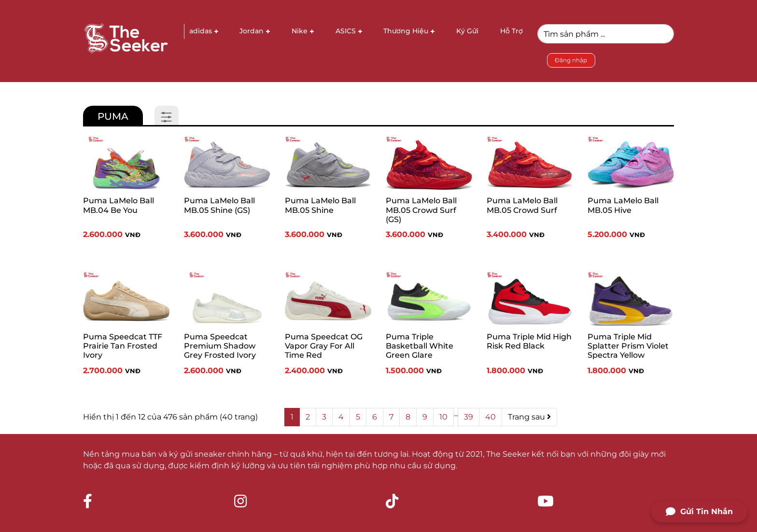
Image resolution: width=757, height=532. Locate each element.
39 (469, 417)
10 (443, 417)
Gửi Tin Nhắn (699, 512)
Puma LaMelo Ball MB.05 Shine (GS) (219, 205)
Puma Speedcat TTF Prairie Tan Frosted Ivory (123, 346)
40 (491, 417)
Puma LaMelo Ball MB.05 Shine (320, 205)
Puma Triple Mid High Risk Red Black (529, 341)
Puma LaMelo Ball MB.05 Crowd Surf (522, 205)
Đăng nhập (571, 60)
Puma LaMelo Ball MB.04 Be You (119, 205)
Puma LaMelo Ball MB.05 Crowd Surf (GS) (421, 210)
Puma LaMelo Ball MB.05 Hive (623, 205)
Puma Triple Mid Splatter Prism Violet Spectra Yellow (628, 346)
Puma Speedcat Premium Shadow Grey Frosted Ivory (220, 346)
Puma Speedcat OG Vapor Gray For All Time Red (324, 346)
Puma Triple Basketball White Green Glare (420, 346)
